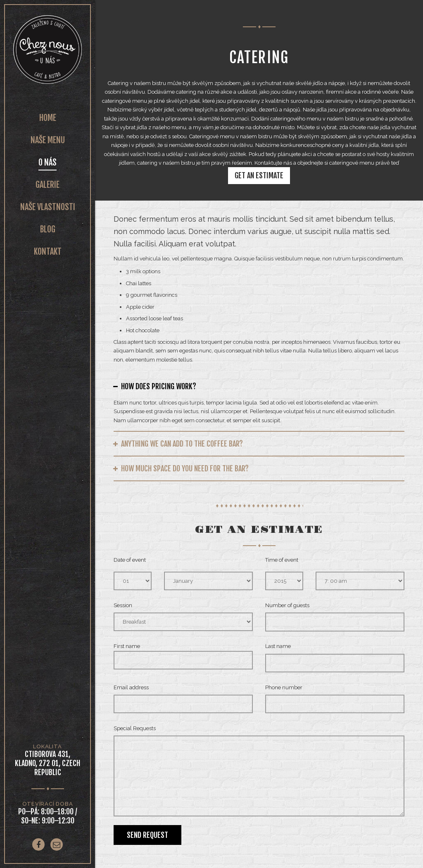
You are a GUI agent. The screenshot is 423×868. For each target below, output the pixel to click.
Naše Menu (48, 140)
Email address (131, 687)
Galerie (48, 185)
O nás (48, 162)
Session (123, 605)
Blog (48, 229)
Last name (278, 646)
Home (48, 118)
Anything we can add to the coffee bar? (182, 444)
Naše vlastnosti (48, 207)
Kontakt (48, 252)
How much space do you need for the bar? (185, 468)
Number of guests (287, 605)
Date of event (130, 560)
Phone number (284, 687)
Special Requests (135, 728)
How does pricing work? (159, 386)
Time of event (282, 560)
